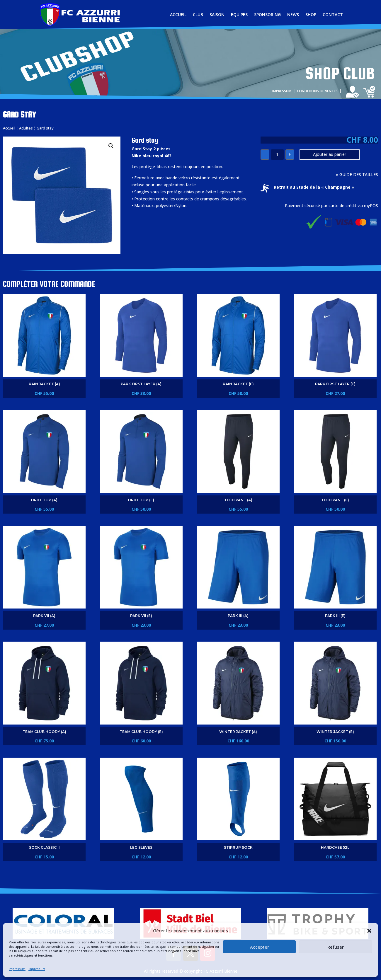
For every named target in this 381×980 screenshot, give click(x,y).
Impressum (17, 969)
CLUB (198, 15)
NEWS (293, 15)
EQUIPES (239, 15)
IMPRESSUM (282, 91)
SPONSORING (267, 15)
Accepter (260, 947)
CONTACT (333, 15)
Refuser (336, 947)
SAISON (217, 15)
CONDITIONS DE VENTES (317, 91)
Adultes (26, 128)
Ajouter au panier (330, 154)
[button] (369, 931)
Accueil (9, 128)
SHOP (311, 15)
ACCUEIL (178, 15)
